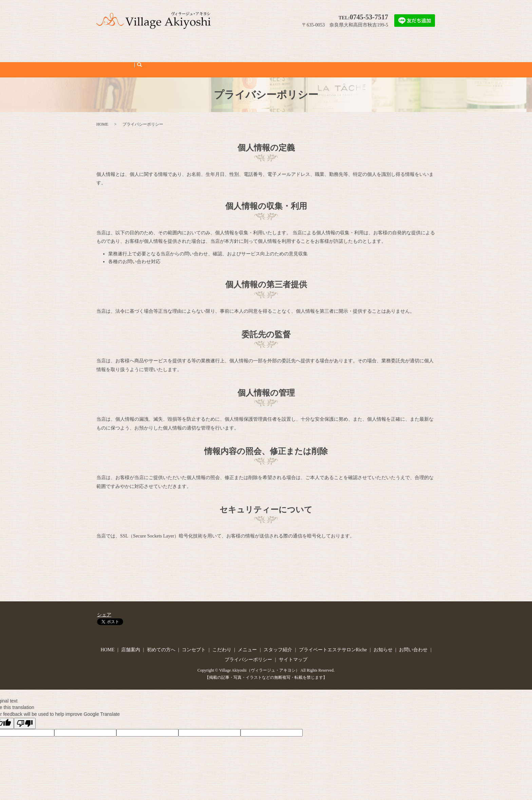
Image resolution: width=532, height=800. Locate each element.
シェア (104, 591)
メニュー (243, 46)
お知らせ (373, 46)
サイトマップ (293, 636)
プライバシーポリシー (248, 636)
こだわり (220, 46)
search (427, 46)
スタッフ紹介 (272, 46)
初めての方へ (163, 46)
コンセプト (193, 46)
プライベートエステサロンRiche (325, 46)
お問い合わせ (402, 46)
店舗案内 (134, 46)
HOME (113, 46)
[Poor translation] (25, 699)
